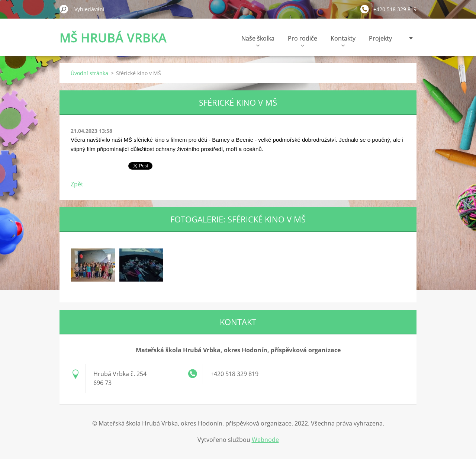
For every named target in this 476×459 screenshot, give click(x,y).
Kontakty (343, 40)
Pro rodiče (303, 40)
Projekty (380, 38)
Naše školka (258, 40)
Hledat (64, 9)
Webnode (265, 440)
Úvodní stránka (89, 73)
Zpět (77, 184)
